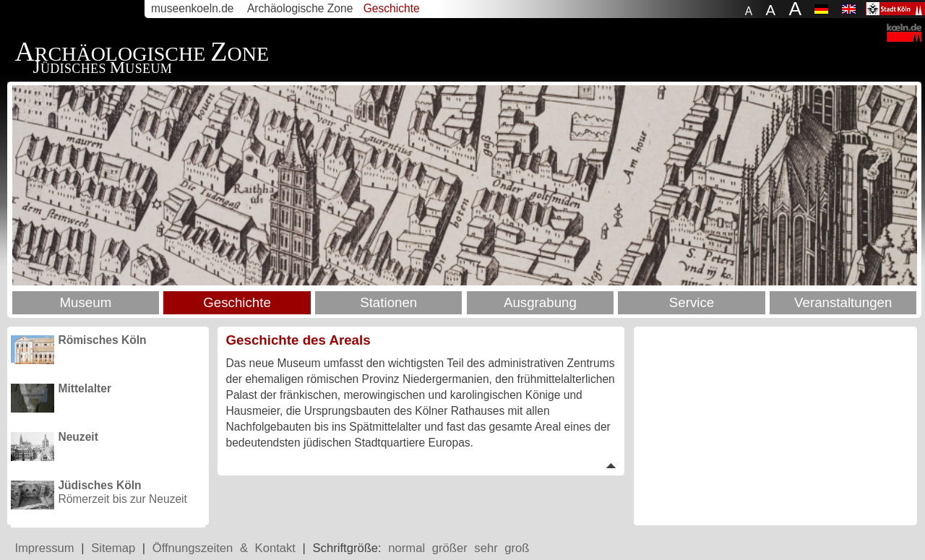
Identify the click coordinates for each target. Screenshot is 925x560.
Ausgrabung (540, 302)
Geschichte (237, 302)
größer (450, 548)
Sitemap (113, 548)
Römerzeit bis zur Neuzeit (122, 492)
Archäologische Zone (300, 8)
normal (406, 548)
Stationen (388, 302)
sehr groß (502, 548)
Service (692, 302)
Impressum (44, 548)
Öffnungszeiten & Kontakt (224, 548)
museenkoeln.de (192, 8)
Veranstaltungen (843, 302)
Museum (85, 302)
